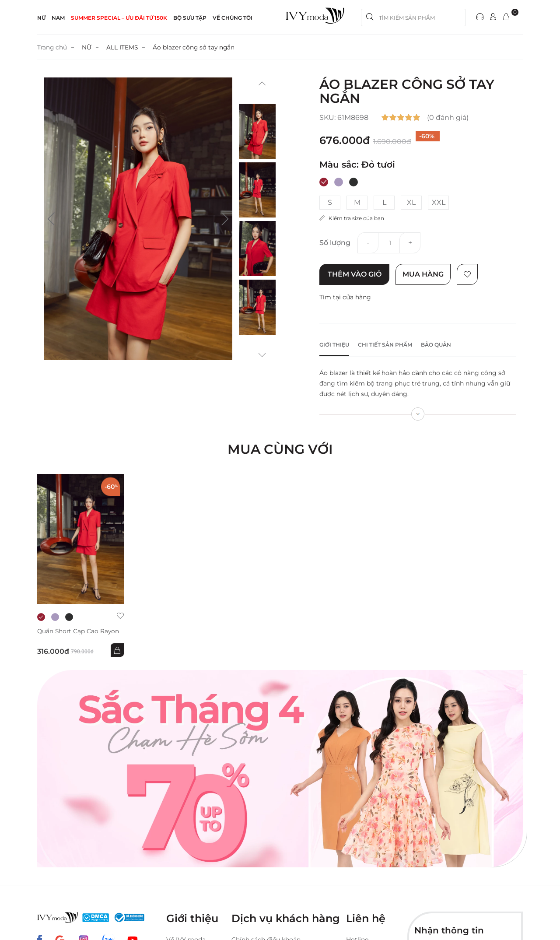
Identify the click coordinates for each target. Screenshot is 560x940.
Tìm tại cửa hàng (345, 297)
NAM (58, 18)
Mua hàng (424, 274)
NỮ (41, 18)
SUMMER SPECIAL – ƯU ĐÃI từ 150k (119, 18)
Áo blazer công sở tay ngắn (196, 47)
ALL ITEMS (123, 47)
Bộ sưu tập (190, 18)
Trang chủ (52, 47)
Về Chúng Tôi (233, 18)
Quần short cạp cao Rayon (79, 631)
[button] (51, 219)
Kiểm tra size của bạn (352, 218)
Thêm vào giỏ (355, 274)
